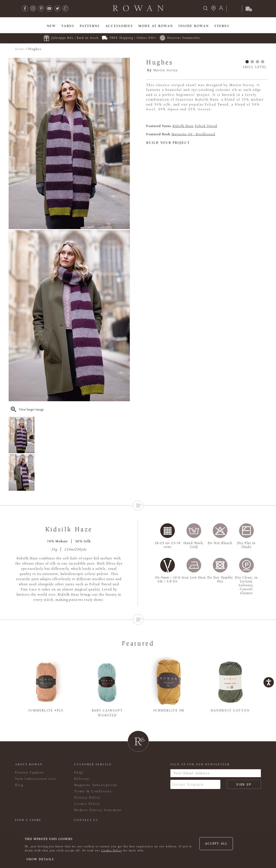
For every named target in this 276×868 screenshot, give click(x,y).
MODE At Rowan (156, 26)
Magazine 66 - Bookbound (193, 134)
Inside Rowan (194, 26)
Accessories (119, 26)
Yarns (68, 26)
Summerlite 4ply (46, 710)
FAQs (79, 773)
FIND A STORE (28, 820)
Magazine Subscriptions (96, 785)
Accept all (216, 844)
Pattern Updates (30, 773)
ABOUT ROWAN (29, 764)
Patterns (90, 26)
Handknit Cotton (230, 710)
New (51, 26)
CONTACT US (86, 820)
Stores (222, 26)
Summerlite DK (169, 710)
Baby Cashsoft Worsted (107, 713)
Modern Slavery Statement (98, 810)
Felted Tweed (206, 126)
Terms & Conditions (93, 791)
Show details (40, 859)
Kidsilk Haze (183, 126)
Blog (19, 785)
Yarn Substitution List (35, 779)
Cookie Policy (112, 851)
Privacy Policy (87, 798)
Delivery (82, 779)
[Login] (221, 9)
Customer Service (93, 764)
